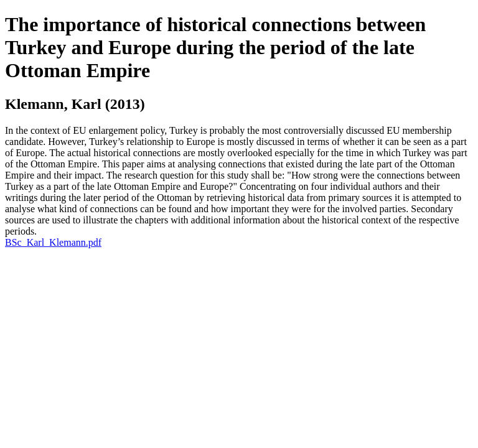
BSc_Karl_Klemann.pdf (53, 242)
